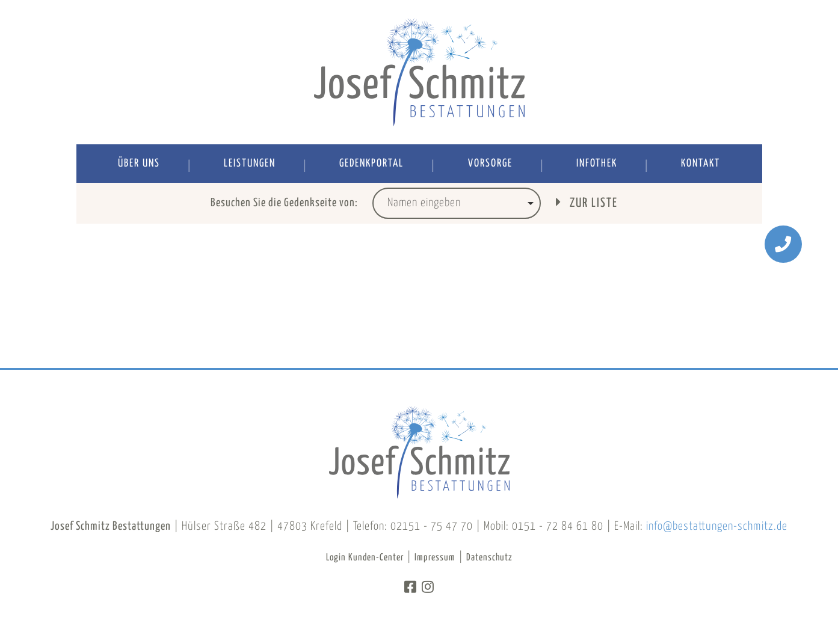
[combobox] (457, 203)
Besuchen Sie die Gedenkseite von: (284, 203)
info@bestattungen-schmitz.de (717, 526)
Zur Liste (587, 202)
